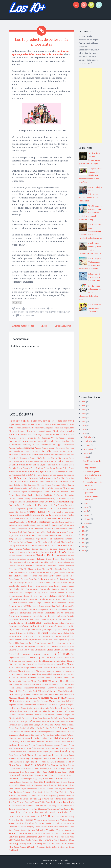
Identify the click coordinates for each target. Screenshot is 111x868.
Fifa (21, 568)
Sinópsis (61, 785)
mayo (86, 507)
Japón (26, 626)
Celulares (18, 484)
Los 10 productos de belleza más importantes (42, 42)
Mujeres (40, 311)
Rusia (51, 771)
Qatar (51, 751)
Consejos (50, 501)
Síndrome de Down (40, 785)
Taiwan (21, 802)
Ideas (42, 605)
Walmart (35, 840)
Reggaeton (39, 758)
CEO (25, 484)
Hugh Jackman (43, 602)
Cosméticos (18, 311)
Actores (71, 424)
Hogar (61, 595)
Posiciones (23, 744)
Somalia (13, 792)
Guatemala (45, 589)
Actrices (13, 427)
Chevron (37, 488)
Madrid (56, 660)
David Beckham (33, 518)
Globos (34, 582)
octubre (87, 445)
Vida (11, 836)
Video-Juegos (19, 836)
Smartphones (33, 788)
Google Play (14, 585)
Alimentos (14, 437)
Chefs (30, 488)
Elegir (58, 542)
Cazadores (48, 481)
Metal (27, 684)
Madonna (47, 660)
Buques (19, 474)
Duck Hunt (23, 532)
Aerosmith (59, 427)
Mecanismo (22, 677)
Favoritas (20, 565)
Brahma (12, 471)
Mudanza (13, 697)
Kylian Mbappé (65, 639)
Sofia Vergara (59, 788)
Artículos (70, 447)
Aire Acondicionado (43, 431)
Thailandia (42, 808)
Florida (40, 572)
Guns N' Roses (67, 589)
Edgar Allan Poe (16, 535)
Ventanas (23, 833)
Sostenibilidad (44, 792)
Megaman (26, 681)
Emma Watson (23, 548)
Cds (54, 481)
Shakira (64, 781)
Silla (17, 785)
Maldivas (71, 660)
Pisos (50, 738)
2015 (35, 420)
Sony (35, 792)
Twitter (59, 823)
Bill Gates (70, 464)
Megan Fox (36, 680)
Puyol (46, 751)
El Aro (69, 535)
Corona (61, 505)
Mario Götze (64, 667)
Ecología (51, 531)
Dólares (71, 528)
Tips (72, 811)
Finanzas (13, 572)
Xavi (58, 843)
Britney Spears (39, 471)
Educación (37, 535)
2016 (40, 420)
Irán (64, 619)
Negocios (13, 704)
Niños (64, 707)
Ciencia (46, 491)
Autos (24, 454)
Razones (17, 755)
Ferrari (61, 565)
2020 (60, 421)
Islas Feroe (21, 622)
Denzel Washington (17, 521)
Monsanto (44, 694)
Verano (41, 833)
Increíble (33, 609)
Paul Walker (31, 728)
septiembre (89, 449)
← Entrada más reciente (22, 325)
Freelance (33, 575)
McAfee (12, 677)
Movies (67, 694)
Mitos (72, 691)
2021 (65, 421)
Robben (29, 768)
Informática (38, 612)
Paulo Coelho (43, 728)
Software (70, 788)
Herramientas (15, 595)
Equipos (62, 548)
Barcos (72, 458)
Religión (71, 758)
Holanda (70, 595)
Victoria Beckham (67, 833)
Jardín (33, 626)
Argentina (29, 447)
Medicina (32, 677)
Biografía (13, 468)
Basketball (38, 461)
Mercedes (70, 681)
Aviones (47, 454)
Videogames (31, 836)
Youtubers (41, 846)
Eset (38, 552)
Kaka (72, 632)
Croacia (52, 511)
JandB (20, 626)
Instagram (14, 616)
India (55, 609)
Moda (12, 694)
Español (71, 552)
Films (52, 568)
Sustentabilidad (60, 798)
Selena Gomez (56, 778)
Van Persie (14, 830)
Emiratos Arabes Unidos (56, 545)
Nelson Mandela (24, 704)
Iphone (53, 619)
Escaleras (70, 548)
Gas (35, 579)
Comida (34, 498)
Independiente (45, 609)
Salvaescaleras (28, 775)
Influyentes (14, 612)
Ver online (33, 833)
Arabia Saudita (68, 444)
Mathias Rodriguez (35, 308)
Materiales (37, 674)
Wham (72, 840)
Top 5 (62, 816)
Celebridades (62, 481)
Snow (43, 788)
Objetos (30, 714)
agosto (87, 453)
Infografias (26, 612)
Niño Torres (55, 707)
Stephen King (15, 795)
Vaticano (31, 830)
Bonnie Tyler (62, 468)
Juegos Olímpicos (17, 632)
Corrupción (19, 508)
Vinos (58, 836)
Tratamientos (54, 819)
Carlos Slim (60, 478)
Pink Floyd (62, 734)
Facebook (30, 562)
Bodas (46, 468)
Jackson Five (64, 622)
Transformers (41, 819)
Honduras (43, 599)
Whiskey (23, 843)
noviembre (89, 441)
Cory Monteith (30, 508)
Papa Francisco (25, 724)
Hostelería (23, 602)
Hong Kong (55, 599)
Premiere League (52, 744)
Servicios (26, 781)
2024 (84, 410)
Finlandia (21, 572)
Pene (11, 731)
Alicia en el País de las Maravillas (59, 434)
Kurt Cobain (54, 639)
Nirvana (71, 707)
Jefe (38, 626)
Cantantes (33, 478)
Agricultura (20, 431)
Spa (52, 792)
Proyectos (43, 748)
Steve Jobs (25, 795)
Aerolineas (39, 427)
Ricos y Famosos (34, 764)
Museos (71, 697)
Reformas (21, 758)
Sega (35, 778)
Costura (71, 508)
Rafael (57, 751)
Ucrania (71, 823)
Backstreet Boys (64, 454)
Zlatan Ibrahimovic (60, 846)
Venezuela (70, 830)
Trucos (71, 819)
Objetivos (21, 714)
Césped (48, 484)
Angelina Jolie (68, 441)
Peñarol (27, 731)
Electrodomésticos (46, 542)
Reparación (19, 761)
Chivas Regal (20, 491)
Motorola (59, 694)
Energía (54, 548)
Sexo (41, 781)
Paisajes (24, 721)
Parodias (71, 724)
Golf (65, 582)
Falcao (38, 562)
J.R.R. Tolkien (53, 622)
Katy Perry (37, 636)
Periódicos (52, 731)
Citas (57, 491)
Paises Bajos (41, 721)
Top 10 (46, 815)
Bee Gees (70, 461)
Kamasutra (14, 636)
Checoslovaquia (20, 488)
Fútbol (52, 575)
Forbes (46, 572)
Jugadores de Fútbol (37, 632)
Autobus (63, 451)
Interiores (13, 619)
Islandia (13, 622)
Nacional (21, 701)
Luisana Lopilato (64, 657)
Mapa (34, 664)
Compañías (55, 498)
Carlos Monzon (46, 478)
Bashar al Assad (26, 461)
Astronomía (29, 451)
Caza (41, 481)
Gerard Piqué (69, 579)
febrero (87, 519)
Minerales (53, 691)
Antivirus (35, 444)
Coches (31, 494)
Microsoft (13, 691)
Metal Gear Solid (37, 684)
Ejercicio (61, 535)
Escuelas (31, 552)
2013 (24, 420)
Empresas (44, 548)
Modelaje (19, 694)
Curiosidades (48, 515)
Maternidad (47, 674)
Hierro (26, 595)
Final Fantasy (69, 569)
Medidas (41, 677)
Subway (62, 795)
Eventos (57, 558)
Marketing (41, 670)
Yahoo (17, 846)
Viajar (48, 833)
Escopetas (13, 552)
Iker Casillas (57, 605)
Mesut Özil (19, 684)
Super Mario (44, 798)
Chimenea (58, 488)
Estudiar (41, 558)
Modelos (28, 694)
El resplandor (56, 538)
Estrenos (13, 558)
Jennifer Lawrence (58, 626)
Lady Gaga (34, 642)
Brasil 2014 (27, 471)
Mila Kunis (33, 691)
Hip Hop (43, 595)
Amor (25, 441)
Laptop (65, 643)
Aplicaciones (45, 444)
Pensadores (18, 731)
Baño (40, 457)
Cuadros (60, 511)
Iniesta (60, 612)
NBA (72, 701)
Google (71, 582)
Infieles (71, 609)
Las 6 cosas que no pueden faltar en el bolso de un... (92, 475)
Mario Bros (53, 667)
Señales (67, 778)
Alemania (14, 434)
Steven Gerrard (37, 795)
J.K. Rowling (42, 622)
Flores (34, 572)
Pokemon (40, 741)
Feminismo (51, 565)
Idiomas (48, 606)
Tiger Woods (50, 812)
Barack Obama (50, 457)
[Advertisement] (90, 106)
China (66, 488)
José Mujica (47, 629)
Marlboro (51, 670)
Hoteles (32, 602)
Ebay (44, 532)
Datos (22, 518)
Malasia (63, 660)
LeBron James (29, 646)
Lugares (41, 657)
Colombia (13, 498)
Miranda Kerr (64, 691)
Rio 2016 (63, 765)
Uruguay (30, 826)
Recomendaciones (43, 755)
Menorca (56, 680)
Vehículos (40, 830)
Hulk (53, 602)
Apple (59, 444)
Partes (12, 728)
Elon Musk (65, 542)
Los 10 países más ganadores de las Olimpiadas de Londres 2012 (90, 293)
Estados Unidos (46, 555)
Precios (32, 744)
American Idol (15, 441)
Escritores (22, 552)
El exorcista (28, 538)
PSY (64, 748)
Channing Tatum (59, 484)
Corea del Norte (36, 505)
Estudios (49, 558)
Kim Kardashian (16, 639)
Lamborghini (46, 643)
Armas (38, 447)
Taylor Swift (56, 802)
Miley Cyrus (43, 691)
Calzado (53, 474)
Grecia (72, 585)
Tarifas (42, 802)
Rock (58, 768)
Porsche (57, 741)
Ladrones (24, 643)
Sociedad (49, 788)
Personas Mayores (31, 734)
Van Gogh (70, 826)
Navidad (65, 701)
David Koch (46, 518)
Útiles (51, 826)
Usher (37, 826)
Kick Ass (71, 636)
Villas (48, 836)
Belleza (55, 308)
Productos (50, 311)
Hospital (13, 602)
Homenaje (33, 599)
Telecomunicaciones (17, 805)
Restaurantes (61, 761)
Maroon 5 (60, 670)
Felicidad (30, 565)
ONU (19, 718)
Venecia (60, 830)
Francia (18, 575)
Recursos (64, 755)
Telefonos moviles (43, 805)
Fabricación (20, 562)
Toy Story (20, 819)
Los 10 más (30, 311)
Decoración (64, 518)
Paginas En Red (40, 863)
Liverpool (36, 654)
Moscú (52, 694)
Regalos (30, 758)
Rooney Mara (36, 771)
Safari (58, 771)
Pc (51, 728)
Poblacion (31, 741)
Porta (64, 741)
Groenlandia (14, 589)
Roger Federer (67, 768)
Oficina (59, 714)
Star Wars (69, 792)
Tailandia (70, 798)
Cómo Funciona (43, 498)
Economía (61, 531)
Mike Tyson (23, 691)
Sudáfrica (70, 795)
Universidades (15, 826)
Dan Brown (14, 518)
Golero (54, 582)
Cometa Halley (24, 498)
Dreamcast (13, 532)
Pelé (55, 728)
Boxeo (71, 468)
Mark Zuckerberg (26, 670)
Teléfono (30, 805)
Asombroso (18, 451)
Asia (11, 451)
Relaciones (61, 758)
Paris (64, 724)
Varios (23, 830)
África (11, 431)
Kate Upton (26, 636)
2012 (18, 420)
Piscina (44, 738)
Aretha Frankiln (16, 447)
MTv (72, 694)
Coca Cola (21, 494)
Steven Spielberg (51, 795)
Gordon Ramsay (28, 585)
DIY (53, 528)
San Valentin (51, 775)
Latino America (16, 646)
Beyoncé (44, 464)
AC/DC (38, 424)
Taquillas (28, 802)
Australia (46, 451)
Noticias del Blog (47, 711)
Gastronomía (44, 578)
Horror (71, 599)
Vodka (29, 840)
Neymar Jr (62, 704)
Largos (72, 643)
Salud (71, 771)
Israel (29, 622)
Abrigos (31, 424)
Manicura (13, 664)
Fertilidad (70, 565)
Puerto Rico (21, 751)
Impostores (14, 609)
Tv (53, 823)
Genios (60, 579)
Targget (36, 802)
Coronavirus (69, 505)
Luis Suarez (51, 657)
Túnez (31, 823)
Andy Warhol (55, 441)
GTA (22, 589)
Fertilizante (14, 569)
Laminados (56, 643)
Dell (72, 518)
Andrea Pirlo (43, 441)
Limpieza (64, 649)
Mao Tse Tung (25, 664)
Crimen (22, 511)
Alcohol (71, 431)
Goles (60, 582)
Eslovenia (45, 552)
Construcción (63, 501)
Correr (12, 508)
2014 (29, 420)
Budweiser (70, 471)
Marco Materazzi (16, 667)
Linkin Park (14, 654)
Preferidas (40, 744)
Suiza (35, 798)
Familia (45, 562)
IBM (27, 606)
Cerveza (41, 484)
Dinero (12, 528)
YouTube (31, 846)
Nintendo (45, 707)
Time (66, 812)
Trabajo (29, 819)
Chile (50, 488)
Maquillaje (42, 664)
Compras (21, 501)
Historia (53, 595)
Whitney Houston (43, 843)
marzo (87, 515)
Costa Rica (51, 508)
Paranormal (49, 724)
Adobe (32, 427)
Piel (55, 734)
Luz (73, 657)
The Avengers (53, 808)
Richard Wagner (16, 765)
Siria (67, 785)
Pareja (57, 724)
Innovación (70, 612)
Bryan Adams (52, 471)
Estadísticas (30, 555)
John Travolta (21, 629)
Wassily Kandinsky (61, 840)
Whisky (30, 843)
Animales (13, 444)
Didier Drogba (23, 525)
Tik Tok (60, 812)
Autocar (71, 451)
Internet (24, 619)
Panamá (65, 721)
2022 (84, 417)
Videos (41, 836)
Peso (45, 734)
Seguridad (43, 778)
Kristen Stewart (42, 639)
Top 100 (55, 816)
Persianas (61, 731)
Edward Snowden (50, 535)
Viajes (55, 833)
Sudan (11, 798)
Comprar (13, 501)
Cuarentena (69, 511)
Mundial (54, 697)
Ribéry (71, 761)
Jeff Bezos (45, 626)
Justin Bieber (63, 632)
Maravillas (61, 664)
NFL (13, 707)
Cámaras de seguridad (65, 474)
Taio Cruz (13, 802)
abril (86, 511)
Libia (44, 649)
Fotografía (55, 572)
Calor (40, 474)
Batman (54, 461)
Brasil (19, 471)
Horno (65, 599)
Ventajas (13, 833)
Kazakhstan (48, 636)
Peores (33, 731)
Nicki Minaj (21, 707)
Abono (25, 424)
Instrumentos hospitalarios (31, 616)
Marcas (71, 664)
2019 (55, 421)
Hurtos (20, 606)
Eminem (41, 545)
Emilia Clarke (31, 545)
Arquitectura (54, 447)
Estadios (20, 555)
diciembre (88, 437)
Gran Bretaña (42, 585)
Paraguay (38, 724)
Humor (71, 602)
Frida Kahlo (43, 575)
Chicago (44, 488)
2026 (84, 402)
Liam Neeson (29, 649)
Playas (11, 741)
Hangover (29, 592)
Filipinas (45, 569)
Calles (35, 474)
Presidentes (14, 748)
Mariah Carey (42, 667)
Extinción (70, 558)
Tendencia (64, 805)
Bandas (33, 457)
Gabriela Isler (68, 575)
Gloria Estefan (44, 582)
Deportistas (43, 521)
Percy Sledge (42, 731)
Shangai (71, 781)
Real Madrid (28, 755)
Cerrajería (32, 484)
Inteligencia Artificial (65, 616)
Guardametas (32, 589)
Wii (54, 843)
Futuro (59, 575)
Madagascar (30, 660)
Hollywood (13, 599)
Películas (62, 727)
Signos (12, 785)
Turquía (48, 823)
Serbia (19, 781)
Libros (50, 649)
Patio (22, 728)
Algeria (41, 434)
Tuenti (18, 823)
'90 (14, 420)
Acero (54, 424)
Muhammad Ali (33, 697)
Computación (32, 501)
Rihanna (55, 765)
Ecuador (70, 531)
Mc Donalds (69, 674)
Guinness (55, 589)
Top (38, 816)
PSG (50, 748)
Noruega (27, 711)
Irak (60, 619)
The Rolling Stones (36, 812)
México (48, 684)
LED (44, 646)
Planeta (63, 738)
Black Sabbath (23, 468)
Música (13, 701)
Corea (25, 505)
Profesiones (34, 748)
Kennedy (62, 636)
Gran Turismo (55, 585)
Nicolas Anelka (33, 707)
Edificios (28, 535)
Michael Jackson (59, 684)
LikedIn (57, 649)
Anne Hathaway (24, 444)
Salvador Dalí (15, 775)
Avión (41, 454)
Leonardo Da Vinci (58, 646)
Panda (72, 721)
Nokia (11, 711)
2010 (84, 551)
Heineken (70, 592)
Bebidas (62, 461)
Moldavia (36, 694)
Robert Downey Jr (41, 768)
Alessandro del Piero (28, 434)
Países (32, 721)
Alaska (63, 431)
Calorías (46, 474)
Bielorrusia (52, 464)
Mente (63, 681)
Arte (63, 447)
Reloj (11, 761)
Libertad (38, 649)
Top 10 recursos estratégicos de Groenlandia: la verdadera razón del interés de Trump (90, 213)
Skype (23, 788)
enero (87, 523)
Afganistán (69, 427)
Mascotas (27, 674)
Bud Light (62, 471)
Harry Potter (42, 592)
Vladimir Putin (20, 840)
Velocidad (51, 830)
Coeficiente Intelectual (64, 495)
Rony (27, 771)
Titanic (12, 816)
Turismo (39, 823)
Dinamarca (69, 525)
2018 (50, 420)
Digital (47, 525)
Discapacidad (22, 528)
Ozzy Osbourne (44, 718)
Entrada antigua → (64, 325)
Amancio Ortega (50, 437)
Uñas (23, 826)
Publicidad (70, 748)
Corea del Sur (51, 505)
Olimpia (66, 714)
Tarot (48, 802)
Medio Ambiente (54, 677)
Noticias (35, 711)
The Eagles (22, 812)
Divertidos (38, 528)
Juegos (71, 629)
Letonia (20, 649)
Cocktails (48, 494)
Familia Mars (54, 562)
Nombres (18, 711)
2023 (70, 421)
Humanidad (62, 602)
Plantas (71, 738)
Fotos (63, 572)
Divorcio (47, 528)
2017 (45, 421)
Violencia (65, 836)
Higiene (34, 595)
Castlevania (33, 481)
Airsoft (56, 431)
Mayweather (58, 674)
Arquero (45, 447)
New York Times (50, 704)
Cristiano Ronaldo (37, 511)
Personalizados (16, 734)
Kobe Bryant (29, 639)
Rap (73, 751)
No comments (27, 315)
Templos (55, 805)
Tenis (72, 805)
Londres (45, 654)
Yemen (23, 846)
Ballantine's (14, 458)
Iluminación (69, 605)
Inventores (34, 619)
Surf (51, 798)
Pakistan (50, 721)
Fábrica (12, 562)
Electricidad (32, 542)
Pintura (20, 738)
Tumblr (25, 823)
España (63, 552)
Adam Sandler (23, 427)
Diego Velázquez (37, 525)
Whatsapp (14, 843)
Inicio (44, 325)
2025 (84, 406)
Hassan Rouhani (57, 592)
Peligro (71, 728)
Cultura (37, 515)
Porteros (71, 741)
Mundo (62, 697)
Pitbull (56, 738)
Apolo (54, 444)
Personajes (70, 731)
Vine (53, 836)
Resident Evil (48, 761)
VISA (11, 840)
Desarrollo (54, 521)
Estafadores (62, 555)
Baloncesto (24, 458)
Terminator (20, 808)
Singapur (52, 785)
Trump (12, 823)
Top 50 (68, 816)
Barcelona (63, 457)
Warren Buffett (46, 840)
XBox (11, 846)
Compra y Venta (68, 498)
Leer (48, 646)
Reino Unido (50, 758)
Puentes (12, 751)
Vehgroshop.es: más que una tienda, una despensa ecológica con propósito (90, 175)
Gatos (54, 579)
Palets (57, 721)
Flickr (28, 572)
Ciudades (64, 491)
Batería (47, 461)
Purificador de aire (35, 751)
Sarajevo (62, 775)
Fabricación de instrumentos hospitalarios (94, 277)
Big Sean (61, 464)
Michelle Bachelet (66, 687)
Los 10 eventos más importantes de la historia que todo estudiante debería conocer (90, 231)
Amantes (63, 437)
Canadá (12, 478)
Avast (29, 454)
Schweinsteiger (26, 778)
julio (86, 457)
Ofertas (51, 714)
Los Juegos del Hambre (26, 657)
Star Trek (59, 792)
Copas (19, 505)
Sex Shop (34, 781)
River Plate (20, 768)
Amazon (71, 437)
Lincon (71, 649)
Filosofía (59, 569)
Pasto (17, 728)
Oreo (35, 718)
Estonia (71, 555)
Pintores (12, 738)
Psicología (57, 748)
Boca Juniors (37, 468)
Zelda (48, 846)
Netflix (40, 704)
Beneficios (22, 464)
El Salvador (67, 538)
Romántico (14, 771)
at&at (38, 451)
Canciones (22, 478)
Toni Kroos (31, 816)
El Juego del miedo (41, 538)
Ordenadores (27, 718)
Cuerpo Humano (17, 515)
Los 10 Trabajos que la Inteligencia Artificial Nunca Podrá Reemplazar (90, 194)
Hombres (23, 599)
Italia (34, 622)
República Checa (33, 761)
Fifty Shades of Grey (32, 569)
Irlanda (71, 619)
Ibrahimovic (34, 606)
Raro (11, 755)
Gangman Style (27, 579)
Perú (40, 734)
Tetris (35, 808)
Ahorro (29, 431)
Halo (22, 592)
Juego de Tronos (60, 629)
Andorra (32, 441)
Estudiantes (32, 558)
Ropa (45, 771)
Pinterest (70, 734)
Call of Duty (27, 474)
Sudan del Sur (20, 798)
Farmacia (63, 562)
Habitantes (13, 592)
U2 (65, 823)
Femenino (40, 565)
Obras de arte (40, 714)
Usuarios (44, 826)
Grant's (65, 585)
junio (86, 503)
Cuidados (29, 515)
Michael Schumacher (25, 687)
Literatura (25, 654)
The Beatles (65, 808)
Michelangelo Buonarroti (46, 687)
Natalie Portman (41, 701)
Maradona (51, 664)
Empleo (35, 548)
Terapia (12, 808)
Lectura (39, 646)
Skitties (17, 788)
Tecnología (68, 801)
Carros (18, 481)
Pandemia (13, 724)
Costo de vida (62, 508)
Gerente (12, 582)
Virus (72, 836)
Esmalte (54, 552)
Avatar (35, 454)
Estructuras (21, 558)
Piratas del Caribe (32, 738)
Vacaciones (59, 826)
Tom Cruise (21, 816)
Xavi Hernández (67, 843)
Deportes (31, 521)
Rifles (48, 765)
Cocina (39, 494)
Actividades (62, 424)
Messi (11, 684)
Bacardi (54, 454)
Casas (25, 481)
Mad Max (21, 660)
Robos (52, 768)
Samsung (39, 775)
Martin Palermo (16, 674)
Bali (73, 454)
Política (49, 741)
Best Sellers (34, 464)
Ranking (61, 311)
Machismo (13, 660)
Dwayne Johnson (35, 532)
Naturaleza (55, 701)
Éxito (63, 558)
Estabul (12, 555)
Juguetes (52, 632)
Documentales (61, 528)
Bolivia (52, 468)
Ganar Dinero (15, 579)
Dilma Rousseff (57, 525)
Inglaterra (50, 612)
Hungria (13, 605)
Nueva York (62, 711)
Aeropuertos (49, 427)
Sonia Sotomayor (25, 792)
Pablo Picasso (57, 718)
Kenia (56, 636)
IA (24, 606)
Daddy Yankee (68, 515)
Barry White (14, 461)
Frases (25, 575)
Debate (55, 518)
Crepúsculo (13, 511)
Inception (23, 609)
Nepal (34, 704)
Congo (41, 501)
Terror (28, 808)
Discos (31, 528)
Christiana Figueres (34, 491)
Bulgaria (12, 474)
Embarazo (20, 545)
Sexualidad (50, 781)
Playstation (20, 741)
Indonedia (63, 609)
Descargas (63, 521)
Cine (52, 491)
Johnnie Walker (35, 629)
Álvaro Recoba (34, 437)
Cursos (58, 515)
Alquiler (23, 437)
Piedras (50, 734)
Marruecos (70, 670)
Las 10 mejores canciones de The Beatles (95, 308)
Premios (64, 744)
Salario (65, 771)
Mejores (46, 680)
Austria (55, 451)
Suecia (29, 798)
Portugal (13, 744)
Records (56, 755)
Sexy (58, 781)
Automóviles (15, 454)
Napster (29, 701)
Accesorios (46, 424)
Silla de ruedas (25, 785)
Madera (39, 660)
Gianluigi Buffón (23, 582)
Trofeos (64, 819)
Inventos (45, 619)
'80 (10, 420)
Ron (22, 771)
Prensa (71, 744)
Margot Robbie (30, 667)
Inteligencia (49, 616)
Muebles (22, 697)
